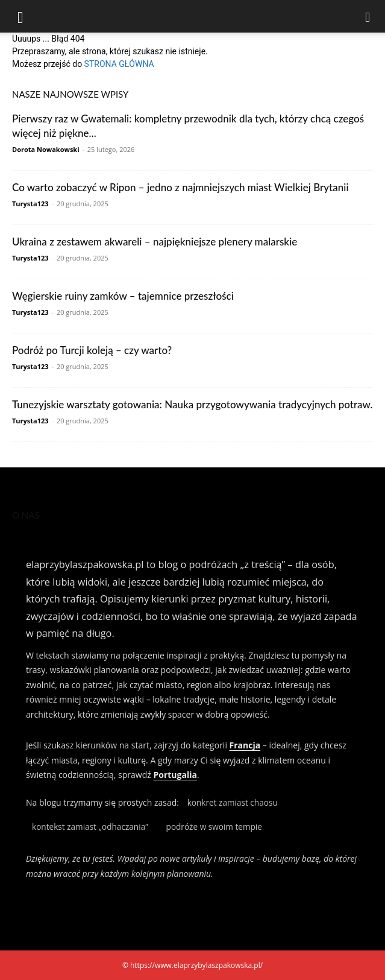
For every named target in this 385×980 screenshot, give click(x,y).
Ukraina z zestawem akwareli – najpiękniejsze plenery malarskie (155, 242)
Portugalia (175, 775)
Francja (245, 745)
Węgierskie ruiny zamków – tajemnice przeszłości (123, 296)
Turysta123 (30, 204)
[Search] (368, 16)
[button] (20, 16)
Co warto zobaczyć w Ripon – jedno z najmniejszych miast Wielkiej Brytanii (180, 187)
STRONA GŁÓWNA (119, 64)
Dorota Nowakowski (46, 149)
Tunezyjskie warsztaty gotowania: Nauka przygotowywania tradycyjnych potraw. (192, 404)
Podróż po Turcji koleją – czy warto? (92, 350)
